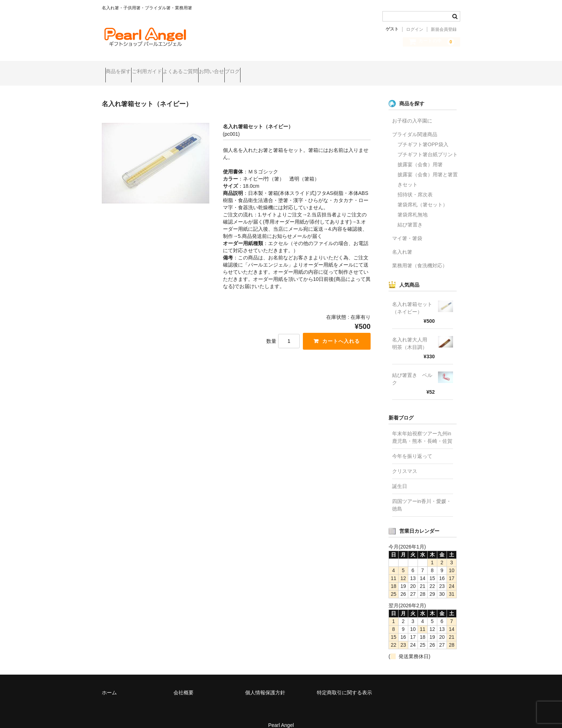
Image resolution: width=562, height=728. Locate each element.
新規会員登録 (444, 29)
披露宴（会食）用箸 (420, 155)
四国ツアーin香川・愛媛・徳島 (422, 495)
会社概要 (184, 683)
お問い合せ (256, 68)
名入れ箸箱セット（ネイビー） (412, 298)
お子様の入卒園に (412, 111)
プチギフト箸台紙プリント (428, 145)
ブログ (291, 68)
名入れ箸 (402, 242)
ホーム (109, 683)
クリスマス (405, 461)
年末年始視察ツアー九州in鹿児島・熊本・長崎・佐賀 (422, 428)
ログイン (415, 29)
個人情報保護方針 (265, 683)
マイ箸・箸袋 (407, 229)
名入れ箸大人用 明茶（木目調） (412, 334)
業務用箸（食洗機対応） (420, 256)
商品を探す (122, 68)
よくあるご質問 (211, 68)
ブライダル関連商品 (415, 125)
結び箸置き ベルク (412, 369)
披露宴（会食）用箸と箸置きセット (428, 170)
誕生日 (400, 476)
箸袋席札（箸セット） (423, 195)
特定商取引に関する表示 (344, 683)
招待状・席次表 (415, 185)
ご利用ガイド (164, 68)
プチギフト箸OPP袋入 (423, 135)
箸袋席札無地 (413, 205)
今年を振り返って (412, 446)
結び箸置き (410, 215)
